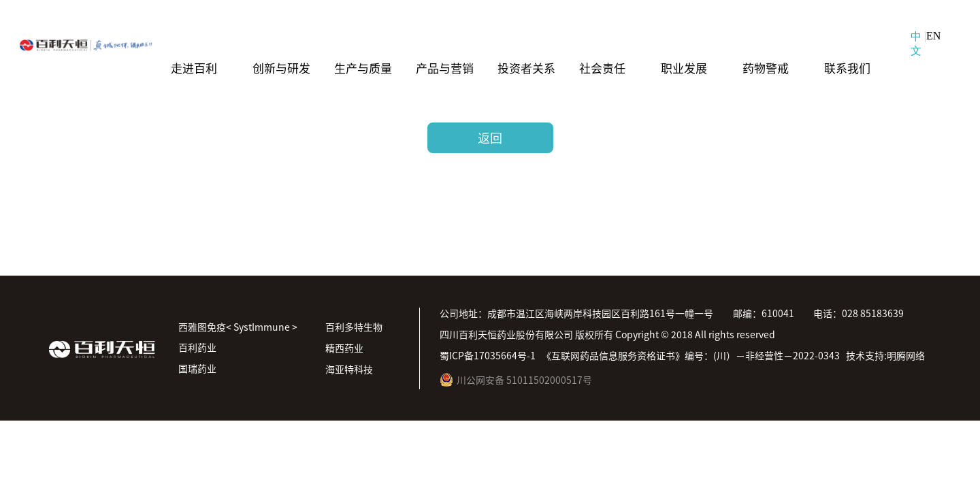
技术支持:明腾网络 (885, 355)
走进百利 (194, 67)
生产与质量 (363, 67)
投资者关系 (526, 67)
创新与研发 (281, 67)
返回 (490, 137)
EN (933, 36)
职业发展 (684, 67)
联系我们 (847, 67)
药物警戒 (766, 67)
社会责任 (602, 67)
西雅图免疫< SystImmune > (238, 327)
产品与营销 (445, 67)
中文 (916, 44)
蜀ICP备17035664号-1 (488, 355)
